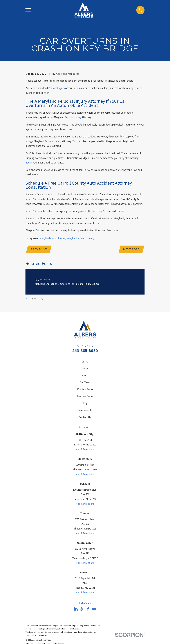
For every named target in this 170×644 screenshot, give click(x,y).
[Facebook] (88, 609)
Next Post (131, 250)
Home (85, 369)
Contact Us (85, 417)
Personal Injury (57, 88)
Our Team (85, 383)
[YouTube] (94, 609)
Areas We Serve (85, 396)
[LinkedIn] (76, 609)
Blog (85, 404)
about (29, 163)
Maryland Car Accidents (52, 238)
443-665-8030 (85, 351)
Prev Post (39, 250)
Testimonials (85, 410)
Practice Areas (85, 390)
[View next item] (41, 300)
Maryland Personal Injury (80, 238)
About (85, 376)
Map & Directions (85, 450)
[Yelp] (82, 609)
